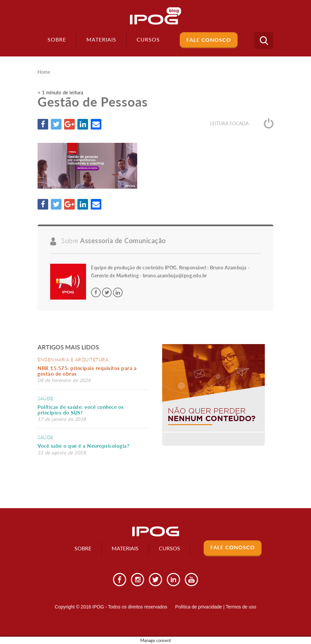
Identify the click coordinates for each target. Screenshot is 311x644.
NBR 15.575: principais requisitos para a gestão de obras (87, 371)
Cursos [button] (148, 39)
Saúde (46, 398)
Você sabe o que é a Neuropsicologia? (83, 446)
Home (44, 72)
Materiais (101, 39)
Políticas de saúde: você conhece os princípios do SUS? (81, 410)
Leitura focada (242, 123)
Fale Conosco (209, 40)
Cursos (169, 548)
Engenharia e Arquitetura (73, 360)
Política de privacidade (199, 607)
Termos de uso (241, 607)
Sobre (57, 39)
